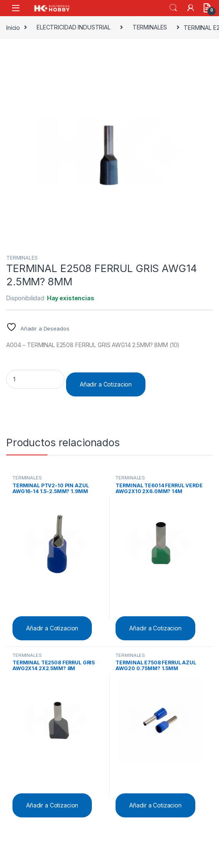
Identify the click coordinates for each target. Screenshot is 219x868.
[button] (205, 57)
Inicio (13, 27)
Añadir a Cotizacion (106, 384)
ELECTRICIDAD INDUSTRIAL (74, 27)
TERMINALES (150, 27)
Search (173, 8)
